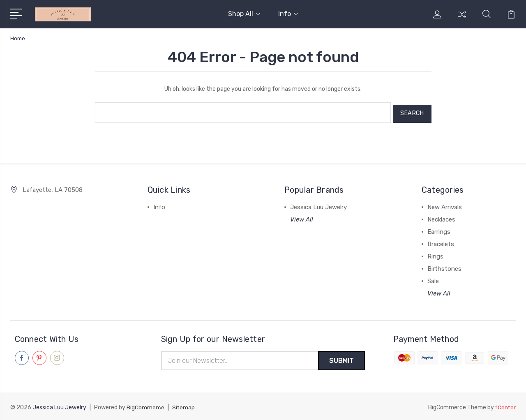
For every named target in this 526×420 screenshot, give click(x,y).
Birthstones (444, 266)
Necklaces (441, 217)
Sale (433, 279)
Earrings (439, 229)
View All (302, 217)
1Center (505, 406)
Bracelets (441, 242)
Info (288, 14)
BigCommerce (145, 406)
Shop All (244, 14)
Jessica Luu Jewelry (318, 205)
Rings (435, 254)
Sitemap (184, 406)
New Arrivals (445, 205)
